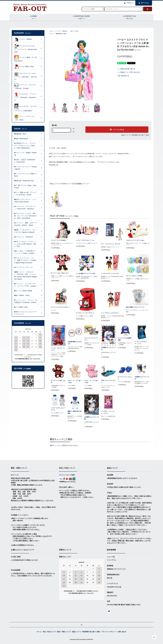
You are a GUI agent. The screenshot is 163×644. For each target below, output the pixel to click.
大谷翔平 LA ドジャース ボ (142, 378)
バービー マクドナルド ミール (85, 240)
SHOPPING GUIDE (81, 17)
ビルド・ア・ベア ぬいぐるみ (75, 382)
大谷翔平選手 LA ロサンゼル (75, 343)
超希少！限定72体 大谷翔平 (75, 412)
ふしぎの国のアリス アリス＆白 (85, 274)
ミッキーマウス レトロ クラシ (110, 274)
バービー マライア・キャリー (58, 349)
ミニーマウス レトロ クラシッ (110, 313)
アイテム (143, 3)
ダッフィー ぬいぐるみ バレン (60, 273)
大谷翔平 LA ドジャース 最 (92, 418)
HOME (33, 17)
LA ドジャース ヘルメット (125, 378)
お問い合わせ (122, 632)
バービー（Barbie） (62, 31)
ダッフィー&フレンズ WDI (134, 276)
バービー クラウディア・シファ (141, 343)
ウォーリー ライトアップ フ (91, 339)
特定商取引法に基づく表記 (140, 135)
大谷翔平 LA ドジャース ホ (108, 349)
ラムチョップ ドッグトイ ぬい (135, 240)
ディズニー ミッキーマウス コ (85, 313)
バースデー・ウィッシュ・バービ (108, 412)
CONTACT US (130, 17)
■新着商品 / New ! (61, 34)
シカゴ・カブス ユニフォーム (58, 409)
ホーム (51, 31)
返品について (126, 135)
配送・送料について (64, 632)
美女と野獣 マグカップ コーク (135, 307)
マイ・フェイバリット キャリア (111, 244)
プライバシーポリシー (109, 632)
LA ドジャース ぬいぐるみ (58, 382)
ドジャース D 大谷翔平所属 (125, 339)
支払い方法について (49, 632)
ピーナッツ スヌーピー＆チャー (60, 307)
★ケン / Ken (74, 31)
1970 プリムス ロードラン (108, 382)
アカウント (130, 3)
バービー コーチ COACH (58, 240)
